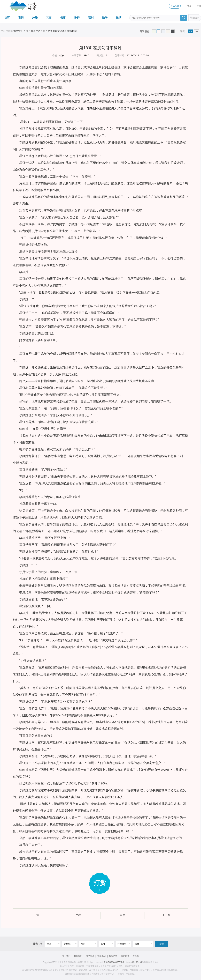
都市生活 (36, 31)
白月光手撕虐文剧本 (54, 31)
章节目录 (72, 31)
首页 (7, 18)
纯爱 (35, 18)
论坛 (105, 18)
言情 (21, 18)
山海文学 (16, 31)
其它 (49, 18)
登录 (189, 6)
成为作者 (175, 6)
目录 (122, 915)
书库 (63, 18)
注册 (199, 6)
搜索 (161, 944)
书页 (79, 915)
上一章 (35, 915)
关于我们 (66, 956)
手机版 (136, 956)
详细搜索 (195, 18)
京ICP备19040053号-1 (114, 962)
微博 (119, 18)
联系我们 (78, 956)
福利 (91, 18)
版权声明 (113, 956)
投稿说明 (102, 956)
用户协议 (90, 956)
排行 (77, 18)
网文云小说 (137, 962)
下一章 (166, 915)
